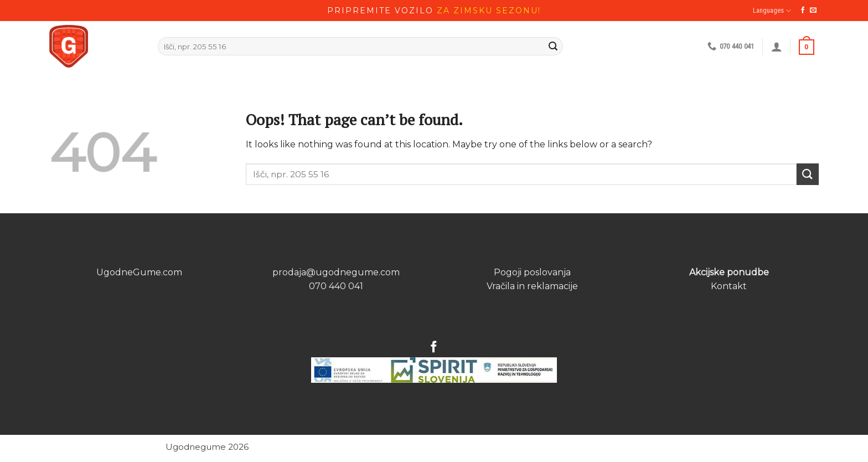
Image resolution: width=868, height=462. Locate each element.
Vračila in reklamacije (532, 286)
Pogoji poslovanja (532, 272)
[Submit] (808, 174)
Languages (772, 11)
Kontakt (729, 286)
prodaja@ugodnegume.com (336, 272)
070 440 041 (336, 286)
